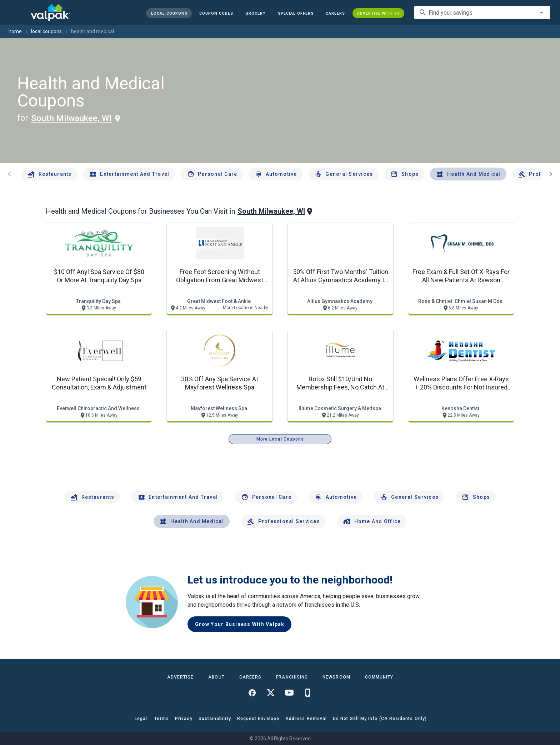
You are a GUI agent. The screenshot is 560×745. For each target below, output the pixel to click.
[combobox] (482, 13)
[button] (296, 13)
